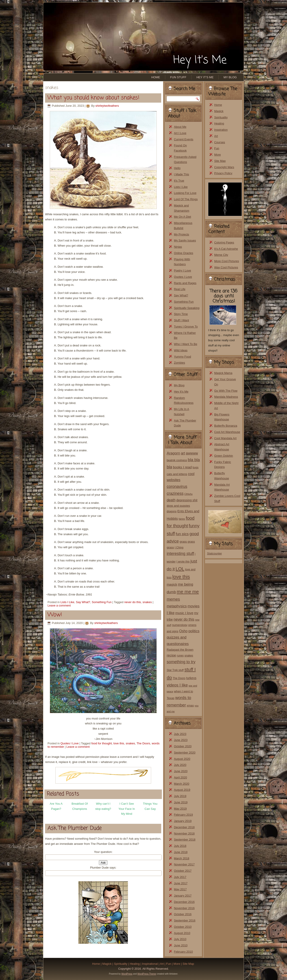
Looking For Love (185, 193)
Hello (177, 168)
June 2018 (181, 852)
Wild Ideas (181, 350)
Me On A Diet (182, 217)
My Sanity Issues (185, 240)
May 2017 (180, 889)
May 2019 (180, 809)
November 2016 (184, 908)
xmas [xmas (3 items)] (190, 705)
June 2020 (181, 771)
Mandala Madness (226, 397)
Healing (219, 123)
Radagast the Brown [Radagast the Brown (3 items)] (180, 650)
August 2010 (182, 933)
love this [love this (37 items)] (181, 577)
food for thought (101, 743)
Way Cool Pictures (226, 267)
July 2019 (180, 796)
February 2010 (183, 952)
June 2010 (181, 945)
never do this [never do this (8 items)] (184, 619)
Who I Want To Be (185, 344)
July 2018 (180, 846)
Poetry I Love (182, 271)
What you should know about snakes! (93, 98)
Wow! (55, 615)
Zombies (179, 363)
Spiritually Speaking (187, 308)
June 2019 (181, 802)
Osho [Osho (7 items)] (183, 631)
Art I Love (180, 133)
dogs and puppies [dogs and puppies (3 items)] (178, 506)
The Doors (143, 743)
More (217, 155)
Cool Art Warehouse (227, 432)
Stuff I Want (181, 320)
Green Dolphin (224, 456)
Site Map (220, 161)
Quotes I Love (70, 743)
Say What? (83, 602)
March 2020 (182, 784)
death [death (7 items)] (171, 500)
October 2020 (183, 746)
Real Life (179, 289)
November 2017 (184, 864)
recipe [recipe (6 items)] (171, 655)
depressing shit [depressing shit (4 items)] (187, 500)
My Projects (181, 234)
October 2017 (183, 871)
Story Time (181, 314)
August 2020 (182, 759)
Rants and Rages (185, 283)
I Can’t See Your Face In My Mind (127, 809)
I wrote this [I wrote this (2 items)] (183, 562)
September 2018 (185, 840)
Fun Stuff (178, 77)
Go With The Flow (226, 391)
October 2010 (183, 927)
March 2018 (182, 858)
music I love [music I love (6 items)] (184, 613)
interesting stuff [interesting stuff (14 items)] (180, 554)
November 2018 (184, 833)
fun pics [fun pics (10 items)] (182, 534)
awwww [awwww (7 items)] (192, 453)
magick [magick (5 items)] (172, 585)
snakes (147, 602)
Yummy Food (182, 357)
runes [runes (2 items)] (180, 656)
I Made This (181, 174)
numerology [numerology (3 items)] (180, 625)
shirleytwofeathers (107, 106)
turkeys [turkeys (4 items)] (191, 678)
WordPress (127, 974)
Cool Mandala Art (225, 438)
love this (119, 743)
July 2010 (180, 939)
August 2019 (182, 790)
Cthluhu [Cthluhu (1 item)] (188, 494)
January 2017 (183, 896)
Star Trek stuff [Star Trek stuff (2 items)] (175, 670)
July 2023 (180, 734)
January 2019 (183, 821)
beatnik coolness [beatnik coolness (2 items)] (177, 460)
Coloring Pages (224, 242)
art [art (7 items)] (183, 453)
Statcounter (214, 553)
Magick (219, 111)
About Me (180, 127)
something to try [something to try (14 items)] (181, 662)
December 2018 (184, 827)
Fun (217, 148)
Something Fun (102, 602)
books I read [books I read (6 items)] (182, 467)
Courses (220, 142)
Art (216, 136)
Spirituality (221, 117)
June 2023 (181, 740)
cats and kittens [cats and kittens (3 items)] (177, 474)
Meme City (221, 255)
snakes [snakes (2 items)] (189, 656)
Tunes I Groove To (186, 327)
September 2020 (185, 753)
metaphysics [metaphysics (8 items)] (177, 606)
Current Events (184, 139)
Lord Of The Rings (186, 199)
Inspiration (221, 130)
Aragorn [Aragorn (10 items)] (173, 453)
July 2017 (180, 877)
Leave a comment (59, 605)
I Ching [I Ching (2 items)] (179, 548)
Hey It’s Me (205, 77)
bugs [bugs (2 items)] (196, 467)
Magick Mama (223, 373)
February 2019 (183, 815)
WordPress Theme (147, 974)
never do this (133, 602)
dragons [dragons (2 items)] (172, 511)
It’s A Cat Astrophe (226, 249)
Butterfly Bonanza (226, 426)
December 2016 (184, 902)
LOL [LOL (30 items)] (180, 569)
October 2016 (183, 914)
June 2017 (181, 883)
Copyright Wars (224, 167)
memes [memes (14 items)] (173, 599)
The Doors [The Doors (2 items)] (179, 678)
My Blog (230, 77)
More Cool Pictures (227, 261)
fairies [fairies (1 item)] (182, 519)
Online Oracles (183, 253)
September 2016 (185, 920)
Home (156, 77)
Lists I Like (67, 602)
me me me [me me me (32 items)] (188, 592)
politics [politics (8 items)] (194, 631)
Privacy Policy (223, 173)
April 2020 (180, 777)
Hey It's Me (200, 60)
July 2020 (180, 765)
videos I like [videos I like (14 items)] (177, 685)
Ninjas (178, 247)
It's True (179, 181)
